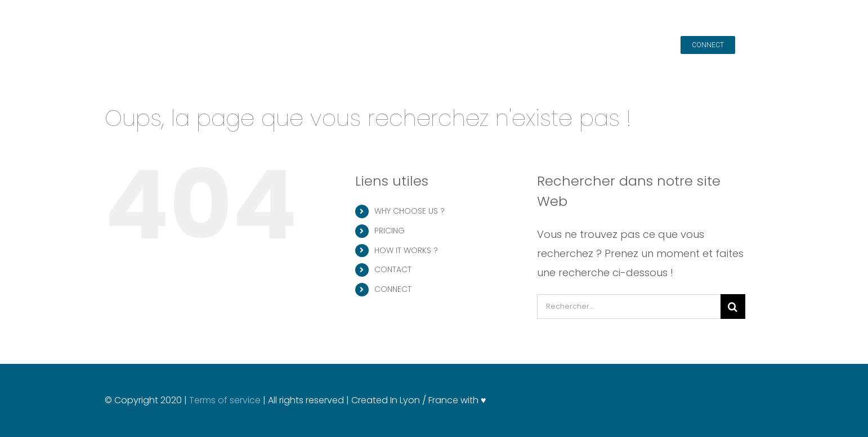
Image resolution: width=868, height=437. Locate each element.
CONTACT (393, 269)
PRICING (390, 231)
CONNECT (393, 289)
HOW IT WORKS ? (406, 250)
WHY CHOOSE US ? (410, 211)
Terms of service (226, 400)
